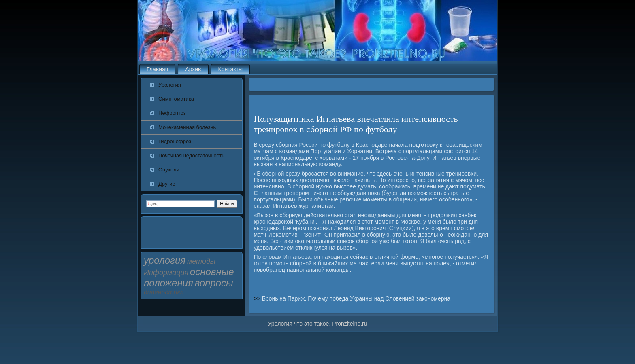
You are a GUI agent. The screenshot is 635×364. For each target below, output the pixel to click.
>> (258, 298)
